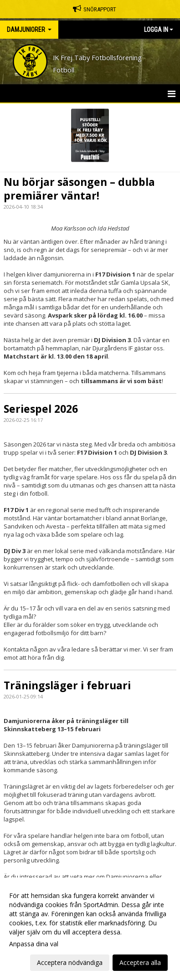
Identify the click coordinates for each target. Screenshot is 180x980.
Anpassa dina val (34, 944)
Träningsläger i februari (67, 685)
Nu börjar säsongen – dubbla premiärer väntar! (79, 189)
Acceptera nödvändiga (70, 962)
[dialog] (90, 929)
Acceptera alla (140, 962)
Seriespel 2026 (41, 409)
